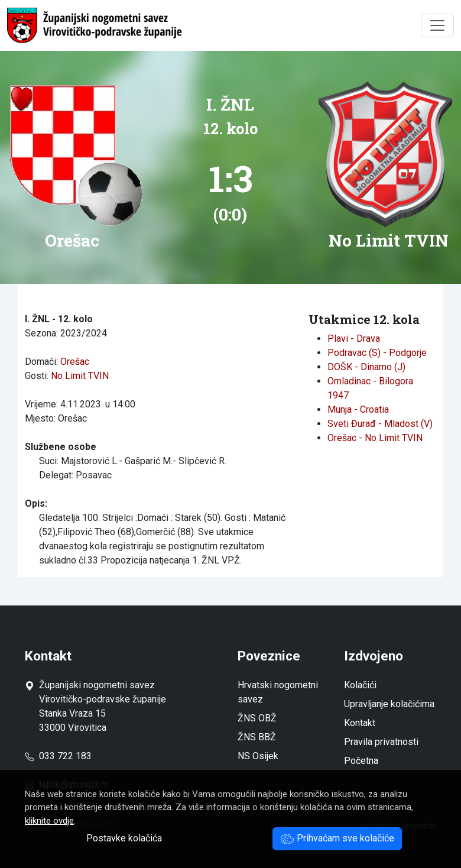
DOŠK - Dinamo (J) (366, 367)
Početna (361, 761)
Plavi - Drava (354, 339)
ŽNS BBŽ (257, 737)
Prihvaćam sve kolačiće (337, 838)
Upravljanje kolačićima (389, 704)
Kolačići (360, 685)
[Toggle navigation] (437, 25)
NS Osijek (258, 756)
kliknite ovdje (49, 821)
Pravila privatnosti (381, 742)
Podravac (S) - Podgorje (377, 353)
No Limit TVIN (80, 376)
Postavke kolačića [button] (124, 838)
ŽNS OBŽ (257, 718)
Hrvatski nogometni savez (278, 692)
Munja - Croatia (358, 409)
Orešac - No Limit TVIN (375, 438)
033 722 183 (58, 756)
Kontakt (360, 723)
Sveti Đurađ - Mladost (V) (380, 424)
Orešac (75, 362)
